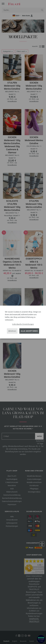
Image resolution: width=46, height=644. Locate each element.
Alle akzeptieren (29, 331)
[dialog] (23, 322)
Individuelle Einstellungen (23, 324)
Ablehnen (12, 331)
